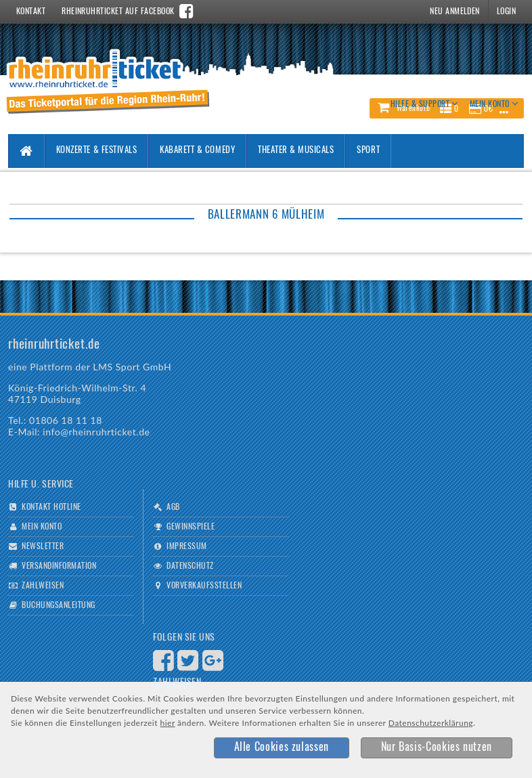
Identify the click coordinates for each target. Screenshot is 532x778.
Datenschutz (190, 566)
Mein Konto (42, 527)
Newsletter (43, 546)
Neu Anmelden (455, 12)
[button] (282, 748)
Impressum (186, 546)
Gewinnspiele (191, 527)
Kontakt (31, 12)
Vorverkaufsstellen (204, 586)
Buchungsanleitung (58, 605)
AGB (173, 507)
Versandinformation (59, 566)
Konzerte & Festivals (96, 151)
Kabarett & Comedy (197, 151)
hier (168, 723)
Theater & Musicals (296, 151)
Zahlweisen (43, 586)
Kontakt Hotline (51, 507)
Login (506, 12)
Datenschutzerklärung (431, 723)
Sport (368, 151)
